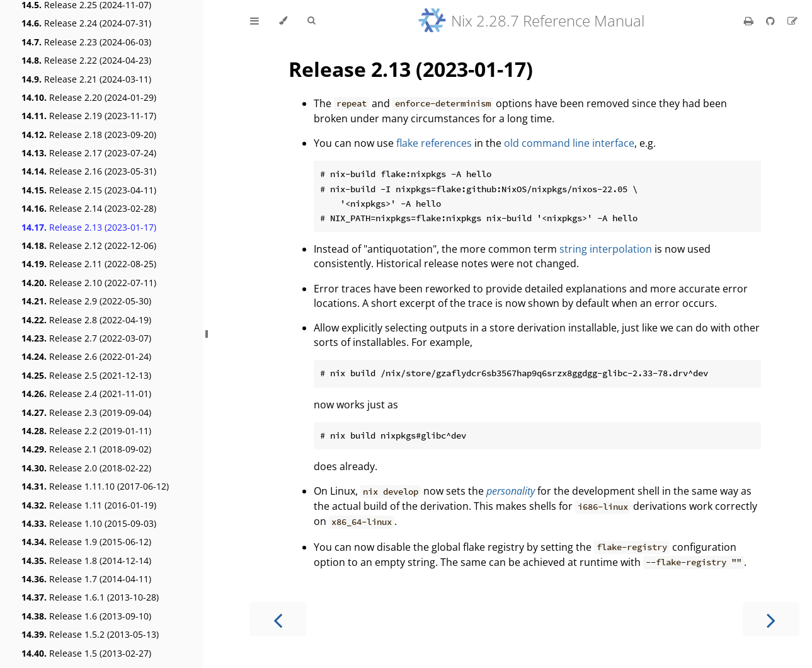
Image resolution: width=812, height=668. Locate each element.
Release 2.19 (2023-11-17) (89, 116)
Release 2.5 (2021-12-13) (86, 375)
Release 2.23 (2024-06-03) (86, 42)
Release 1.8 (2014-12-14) (86, 561)
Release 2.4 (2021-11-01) (86, 394)
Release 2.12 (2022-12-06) (89, 245)
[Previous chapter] (278, 619)
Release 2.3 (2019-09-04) (86, 412)
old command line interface (569, 143)
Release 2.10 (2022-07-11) (89, 283)
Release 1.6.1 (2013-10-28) (90, 597)
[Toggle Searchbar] (311, 21)
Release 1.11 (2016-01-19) (89, 505)
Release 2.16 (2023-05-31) (89, 171)
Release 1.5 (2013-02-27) (86, 653)
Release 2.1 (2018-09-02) (86, 449)
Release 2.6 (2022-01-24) (86, 356)
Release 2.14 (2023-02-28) (89, 208)
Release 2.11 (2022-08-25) (89, 264)
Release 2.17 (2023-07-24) (89, 153)
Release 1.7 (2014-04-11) (86, 579)
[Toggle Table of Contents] (254, 21)
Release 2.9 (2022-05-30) (86, 301)
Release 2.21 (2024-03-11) (86, 79)
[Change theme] (283, 21)
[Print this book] (750, 21)
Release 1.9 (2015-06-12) (86, 542)
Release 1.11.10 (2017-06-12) (95, 486)
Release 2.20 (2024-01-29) (89, 97)
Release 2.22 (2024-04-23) (86, 60)
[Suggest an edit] (792, 21)
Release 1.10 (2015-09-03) (89, 523)
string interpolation (606, 249)
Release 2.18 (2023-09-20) (89, 135)
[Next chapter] (771, 619)
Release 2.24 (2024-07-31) (86, 23)
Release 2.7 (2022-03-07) (86, 338)
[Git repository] (772, 21)
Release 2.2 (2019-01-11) (86, 431)
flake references (434, 143)
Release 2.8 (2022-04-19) (86, 320)
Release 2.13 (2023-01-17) (89, 227)
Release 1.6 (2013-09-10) (86, 616)
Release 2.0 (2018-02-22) (86, 468)
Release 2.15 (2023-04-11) (89, 190)
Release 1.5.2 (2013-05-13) (90, 634)
